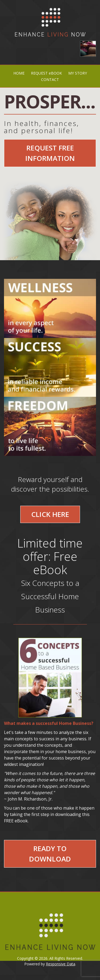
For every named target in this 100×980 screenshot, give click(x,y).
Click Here (50, 514)
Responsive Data (61, 964)
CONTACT (50, 79)
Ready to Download (50, 854)
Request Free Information (50, 153)
